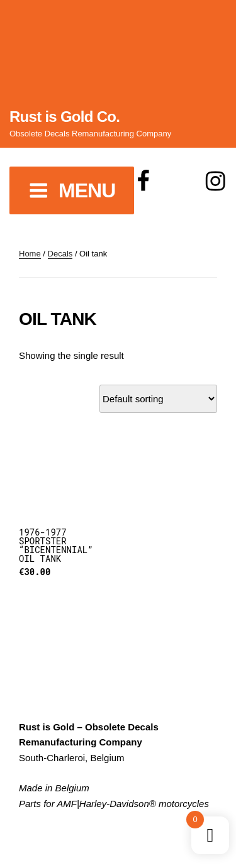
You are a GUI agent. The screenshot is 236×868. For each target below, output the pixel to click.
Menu (72, 190)
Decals (60, 254)
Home (30, 254)
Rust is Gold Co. (65, 117)
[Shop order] (158, 399)
